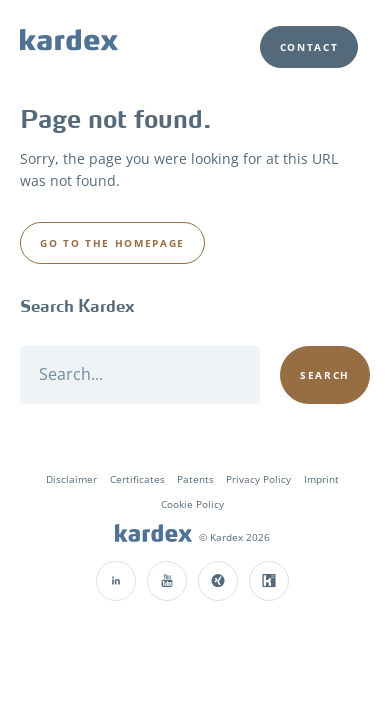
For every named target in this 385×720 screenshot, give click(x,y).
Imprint (321, 479)
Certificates (137, 479)
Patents (195, 479)
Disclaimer (71, 479)
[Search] (140, 375)
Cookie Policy (192, 504)
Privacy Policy (258, 479)
